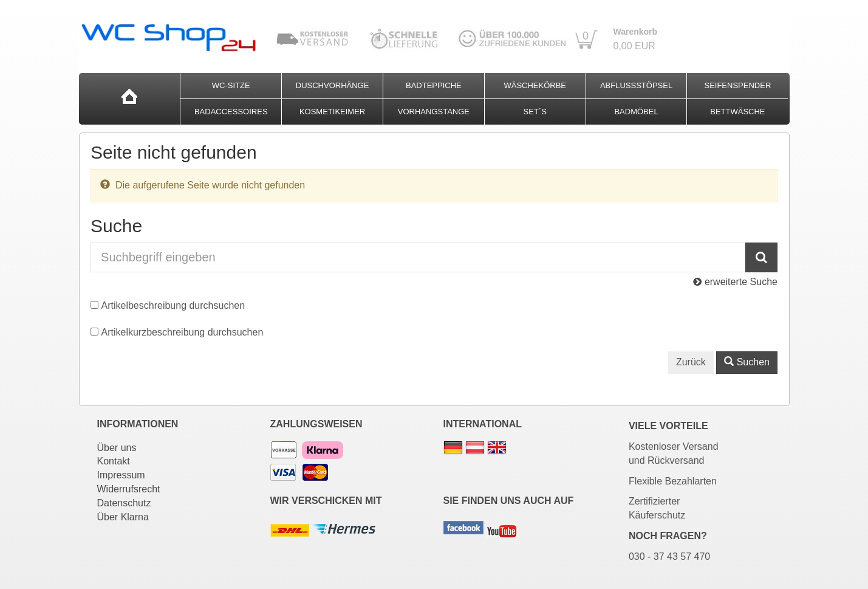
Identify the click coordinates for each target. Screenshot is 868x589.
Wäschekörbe (535, 85)
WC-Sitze (231, 85)
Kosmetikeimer (332, 112)
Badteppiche (434, 85)
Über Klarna (123, 517)
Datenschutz (124, 503)
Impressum (121, 475)
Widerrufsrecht (129, 489)
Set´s (535, 112)
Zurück (691, 362)
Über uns (117, 448)
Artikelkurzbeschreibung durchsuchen (183, 332)
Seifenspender (737, 85)
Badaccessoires (231, 112)
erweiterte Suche (735, 282)
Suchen (747, 362)
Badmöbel (636, 112)
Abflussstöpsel (636, 85)
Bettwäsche (737, 112)
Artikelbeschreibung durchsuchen (173, 305)
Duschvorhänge (333, 85)
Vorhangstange (434, 112)
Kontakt (114, 461)
